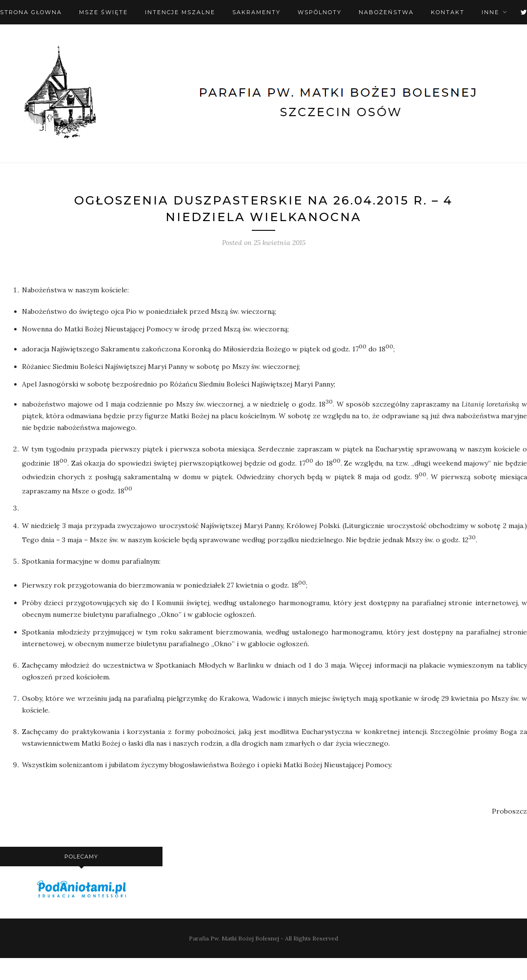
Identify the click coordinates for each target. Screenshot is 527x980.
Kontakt (448, 12)
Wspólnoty (320, 12)
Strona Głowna (31, 12)
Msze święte (103, 12)
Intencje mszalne (180, 12)
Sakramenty (256, 12)
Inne (490, 12)
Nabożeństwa (386, 12)
